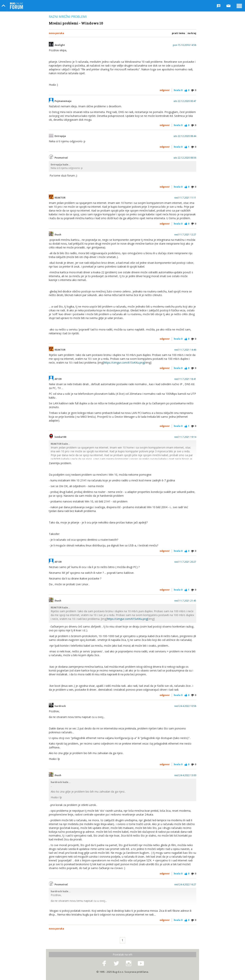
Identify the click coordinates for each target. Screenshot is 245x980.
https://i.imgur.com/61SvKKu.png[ (124, 363)
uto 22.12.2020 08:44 (185, 136)
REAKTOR (60, 198)
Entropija (60, 136)
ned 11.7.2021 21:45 (185, 601)
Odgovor (165, 90)
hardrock (60, 706)
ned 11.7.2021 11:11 (185, 198)
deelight (60, 45)
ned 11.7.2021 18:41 (185, 379)
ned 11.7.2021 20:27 (185, 562)
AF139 (58, 379)
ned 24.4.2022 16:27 (185, 885)
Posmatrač (61, 158)
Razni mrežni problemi (68, 17)
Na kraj (192, 33)
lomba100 (60, 437)
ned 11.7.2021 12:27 (185, 235)
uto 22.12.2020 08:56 (185, 158)
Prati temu (178, 33)
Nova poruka (56, 33)
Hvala (178, 90)
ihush (58, 235)
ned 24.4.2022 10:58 (185, 706)
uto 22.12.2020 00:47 (185, 101)
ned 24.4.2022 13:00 (185, 775)
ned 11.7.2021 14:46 (185, 350)
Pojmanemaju (63, 101)
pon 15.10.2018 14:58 (185, 45)
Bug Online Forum (16, 6)
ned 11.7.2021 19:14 (185, 437)
